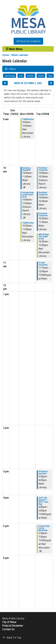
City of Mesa (9, 622)
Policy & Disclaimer (13, 626)
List (21, 76)
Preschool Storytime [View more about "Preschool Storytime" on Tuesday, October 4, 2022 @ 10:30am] (43, 214)
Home (6, 55)
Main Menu (14, 49)
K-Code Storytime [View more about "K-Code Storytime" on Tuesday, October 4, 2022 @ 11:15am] (43, 264)
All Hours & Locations (28, 41)
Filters (12, 69)
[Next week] (51, 83)
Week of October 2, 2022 (28, 83)
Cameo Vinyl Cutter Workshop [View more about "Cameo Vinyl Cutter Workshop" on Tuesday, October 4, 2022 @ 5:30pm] (44, 528)
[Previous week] (5, 83)
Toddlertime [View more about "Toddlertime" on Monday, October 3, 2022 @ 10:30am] (28, 223)
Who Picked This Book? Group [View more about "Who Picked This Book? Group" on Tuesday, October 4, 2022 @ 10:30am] (44, 236)
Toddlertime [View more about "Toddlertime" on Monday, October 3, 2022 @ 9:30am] (28, 119)
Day (50, 76)
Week (41, 76)
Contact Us (8, 629)
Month (30, 76)
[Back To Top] (28, 638)
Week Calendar (20, 55)
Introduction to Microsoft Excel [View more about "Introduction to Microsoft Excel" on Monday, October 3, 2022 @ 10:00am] (28, 195)
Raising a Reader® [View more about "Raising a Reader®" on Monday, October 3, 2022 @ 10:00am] (27, 169)
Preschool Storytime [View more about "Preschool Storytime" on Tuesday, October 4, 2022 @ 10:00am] (43, 169)
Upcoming (10, 76)
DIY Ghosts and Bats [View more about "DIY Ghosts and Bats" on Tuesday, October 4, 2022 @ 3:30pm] (43, 472)
